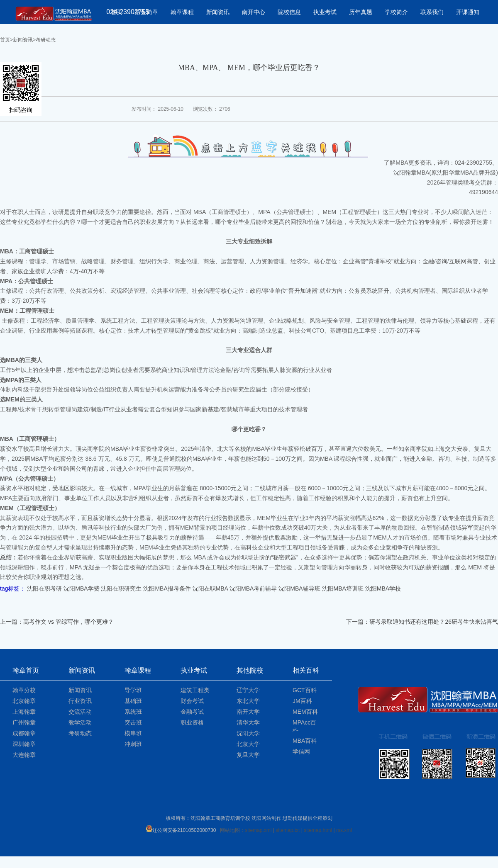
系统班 (133, 712)
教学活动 (80, 722)
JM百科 (302, 701)
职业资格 (192, 722)
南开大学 (248, 712)
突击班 (133, 722)
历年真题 (361, 12)
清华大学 (248, 722)
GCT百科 (305, 690)
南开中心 (254, 12)
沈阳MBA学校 (383, 588)
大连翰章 (24, 755)
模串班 (133, 733)
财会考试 (192, 701)
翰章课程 (182, 12)
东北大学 (248, 701)
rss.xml (344, 830)
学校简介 (396, 12)
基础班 (133, 701)
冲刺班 (133, 744)
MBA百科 (305, 741)
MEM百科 (305, 712)
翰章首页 (26, 670)
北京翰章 (24, 701)
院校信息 (289, 12)
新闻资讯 (218, 12)
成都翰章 (24, 733)
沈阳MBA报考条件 (167, 588)
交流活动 (80, 712)
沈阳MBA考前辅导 (253, 588)
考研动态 (46, 40)
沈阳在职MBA (210, 588)
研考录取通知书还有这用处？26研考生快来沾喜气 (434, 622)
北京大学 (248, 744)
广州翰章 (24, 722)
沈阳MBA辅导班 (299, 588)
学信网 (301, 751)
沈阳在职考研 (44, 588)
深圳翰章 (24, 744)
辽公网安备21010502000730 (181, 830)
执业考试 (325, 12)
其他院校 (250, 670)
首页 (5, 40)
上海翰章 (24, 712)
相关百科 (306, 670)
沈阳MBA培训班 (343, 588)
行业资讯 (80, 701)
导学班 (133, 690)
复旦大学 (248, 755)
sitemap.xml (258, 830)
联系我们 (432, 12)
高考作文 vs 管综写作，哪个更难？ (68, 622)
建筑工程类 (195, 690)
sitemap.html (318, 830)
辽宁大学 (248, 690)
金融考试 (192, 712)
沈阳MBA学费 (81, 588)
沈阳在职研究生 (121, 588)
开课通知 (468, 12)
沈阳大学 (248, 733)
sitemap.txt (288, 830)
